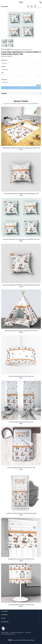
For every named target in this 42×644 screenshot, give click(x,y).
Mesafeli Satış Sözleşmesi (17, 633)
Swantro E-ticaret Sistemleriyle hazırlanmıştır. (21, 640)
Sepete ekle (21, 88)
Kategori (8, 49)
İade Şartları (28, 633)
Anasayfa (3, 49)
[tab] (21, 93)
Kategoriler (4, 7)
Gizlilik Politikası (5, 633)
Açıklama (4, 93)
